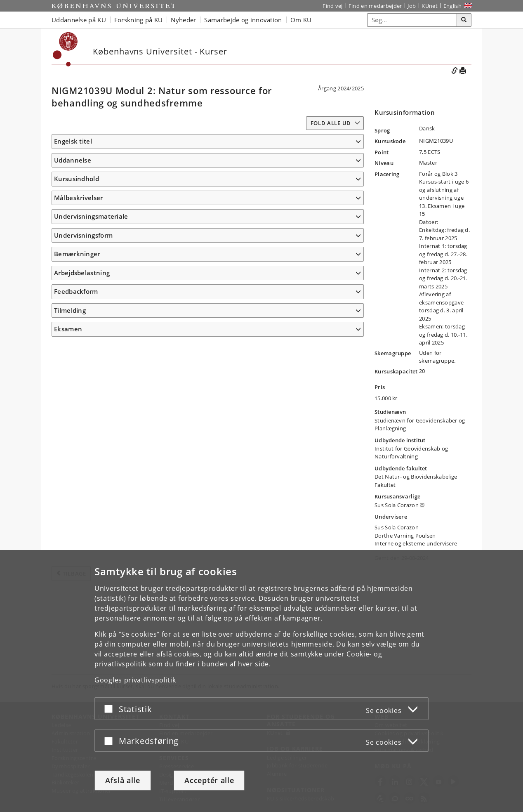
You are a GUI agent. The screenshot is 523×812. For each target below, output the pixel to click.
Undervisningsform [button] (83, 529)
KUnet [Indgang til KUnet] (430, 6)
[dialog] (261, 681)
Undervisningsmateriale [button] (91, 482)
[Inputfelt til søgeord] (412, 20)
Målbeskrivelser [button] (79, 307)
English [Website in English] (452, 6)
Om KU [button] (301, 20)
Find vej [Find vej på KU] (332, 6)
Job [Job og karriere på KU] (412, 6)
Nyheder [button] (183, 20)
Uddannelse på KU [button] (79, 20)
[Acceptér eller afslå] (111, 709)
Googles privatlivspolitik (135, 680)
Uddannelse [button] (73, 172)
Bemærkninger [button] (77, 548)
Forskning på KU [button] (139, 20)
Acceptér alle (209, 780)
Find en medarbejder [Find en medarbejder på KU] (375, 6)
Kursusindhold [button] (77, 211)
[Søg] (464, 20)
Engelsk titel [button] (73, 141)
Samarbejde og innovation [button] (243, 20)
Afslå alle (123, 780)
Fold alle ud (331, 123)
